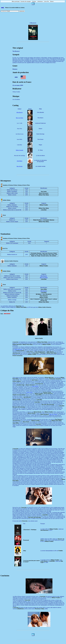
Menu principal (16, 1)
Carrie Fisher (29, 392)
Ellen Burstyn (20, 112)
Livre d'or (46, 1)
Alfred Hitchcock (18, 349)
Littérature (40, 1)
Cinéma (34, 1)
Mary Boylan (20, 166)
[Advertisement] (33, 16)
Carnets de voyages (26, 1)
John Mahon (20, 161)
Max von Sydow (20, 118)
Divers (52, 1)
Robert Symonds (20, 150)
